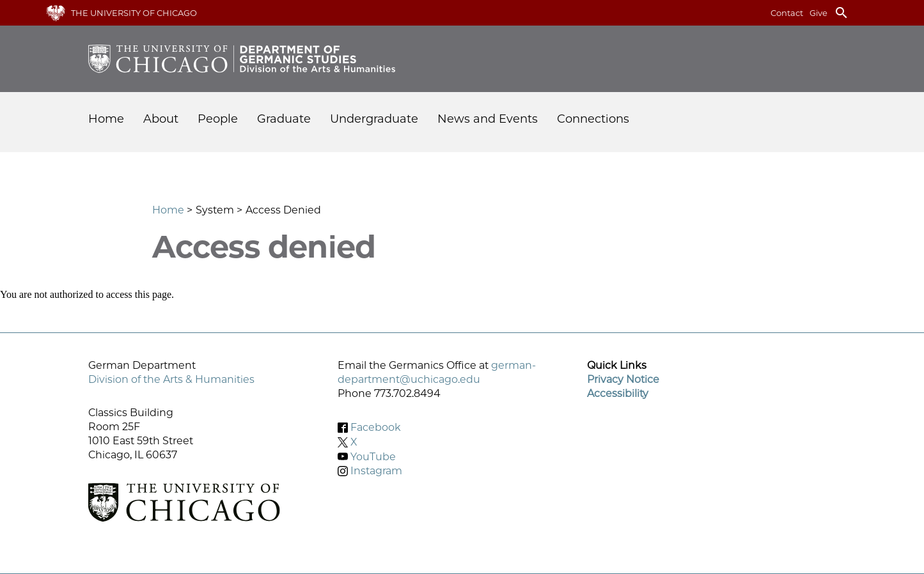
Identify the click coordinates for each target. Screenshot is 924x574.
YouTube (373, 456)
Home (106, 119)
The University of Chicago (134, 13)
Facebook (376, 427)
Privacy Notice (623, 379)
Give (818, 13)
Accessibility (618, 393)
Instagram (376, 471)
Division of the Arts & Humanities (171, 379)
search (842, 13)
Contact (787, 13)
